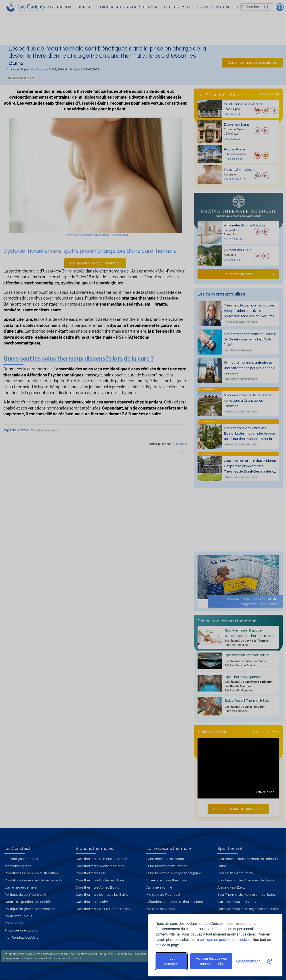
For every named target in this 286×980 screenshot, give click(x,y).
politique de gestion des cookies (225, 940)
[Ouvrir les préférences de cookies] (248, 961)
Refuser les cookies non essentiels (211, 961)
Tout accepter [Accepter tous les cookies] (171, 961)
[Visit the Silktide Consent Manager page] (270, 961)
